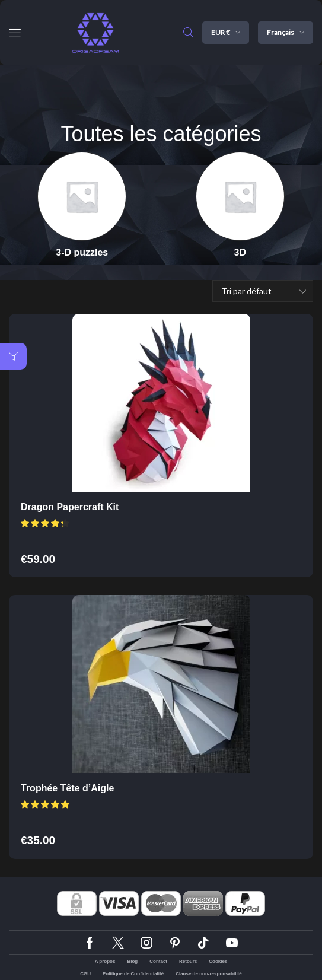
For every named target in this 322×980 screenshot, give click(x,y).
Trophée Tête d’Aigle (67, 788)
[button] (15, 33)
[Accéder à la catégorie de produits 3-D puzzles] (82, 253)
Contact (158, 961)
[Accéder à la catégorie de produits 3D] (240, 253)
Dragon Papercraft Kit (70, 507)
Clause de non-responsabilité (209, 974)
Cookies (218, 961)
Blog (132, 961)
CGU (85, 974)
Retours (188, 961)
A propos (105, 961)
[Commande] (263, 291)
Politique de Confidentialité (133, 974)
